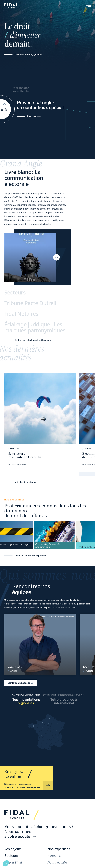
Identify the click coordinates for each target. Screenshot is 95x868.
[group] (59, 535)
